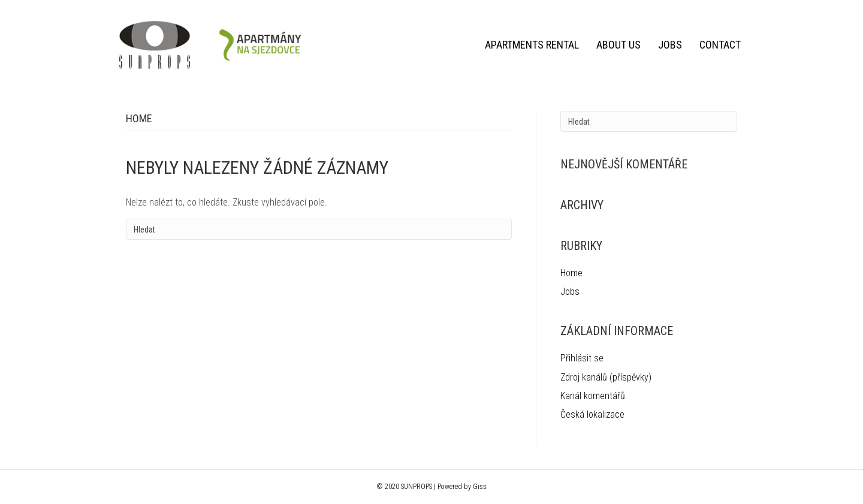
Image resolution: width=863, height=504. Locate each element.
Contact (720, 45)
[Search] (319, 229)
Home (571, 273)
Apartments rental (532, 45)
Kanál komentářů (593, 396)
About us (618, 45)
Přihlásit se (582, 358)
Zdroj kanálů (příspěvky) (606, 377)
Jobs (670, 45)
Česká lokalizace (592, 414)
